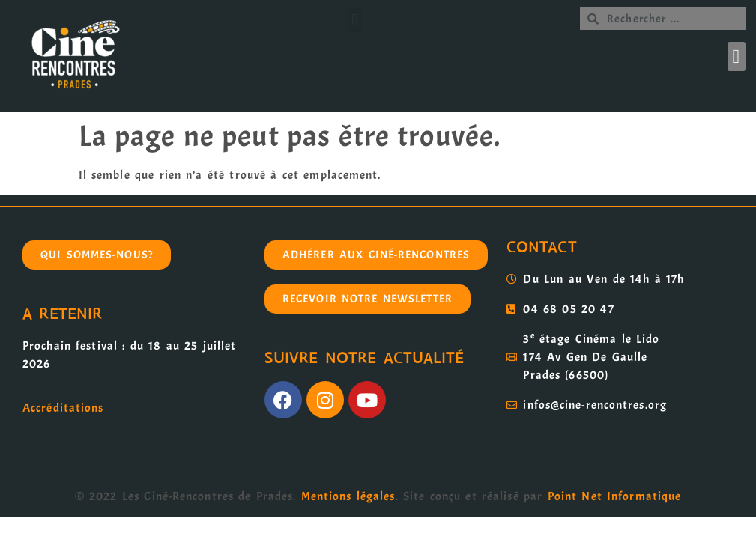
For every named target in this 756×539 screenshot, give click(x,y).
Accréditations (63, 408)
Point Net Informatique (615, 496)
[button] (355, 20)
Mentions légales (348, 496)
